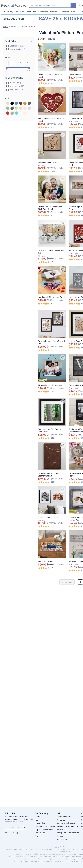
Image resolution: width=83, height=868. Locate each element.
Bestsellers (14, 46)
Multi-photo (14, 86)
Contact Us (61, 820)
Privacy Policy (40, 823)
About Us (38, 817)
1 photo (12, 83)
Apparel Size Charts (64, 817)
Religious (19, 12)
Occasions (43, 12)
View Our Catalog (11, 833)
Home (5, 27)
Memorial (55, 12)
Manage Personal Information (68, 833)
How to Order (62, 830)
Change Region (62, 839)
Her (79, 12)
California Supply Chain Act (45, 826)
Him (73, 12)
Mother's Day (7, 12)
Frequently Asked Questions (67, 826)
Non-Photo (14, 90)
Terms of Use (40, 833)
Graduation (31, 12)
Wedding (65, 12)
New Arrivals (14, 49)
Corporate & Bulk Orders (66, 823)
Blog (36, 820)
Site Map (60, 836)
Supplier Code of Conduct (44, 830)
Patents (37, 836)
